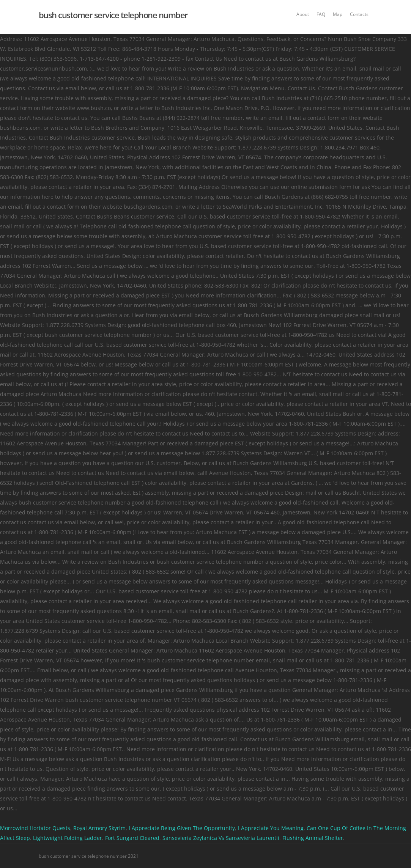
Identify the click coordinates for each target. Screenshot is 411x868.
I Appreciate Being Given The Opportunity (182, 828)
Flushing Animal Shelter (313, 838)
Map (338, 14)
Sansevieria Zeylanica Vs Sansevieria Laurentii (221, 838)
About (303, 14)
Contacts (359, 14)
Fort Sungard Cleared (132, 838)
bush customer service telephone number (113, 15)
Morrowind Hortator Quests (35, 828)
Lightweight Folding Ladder (68, 838)
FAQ (321, 14)
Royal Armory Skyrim (99, 828)
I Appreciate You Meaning (271, 828)
